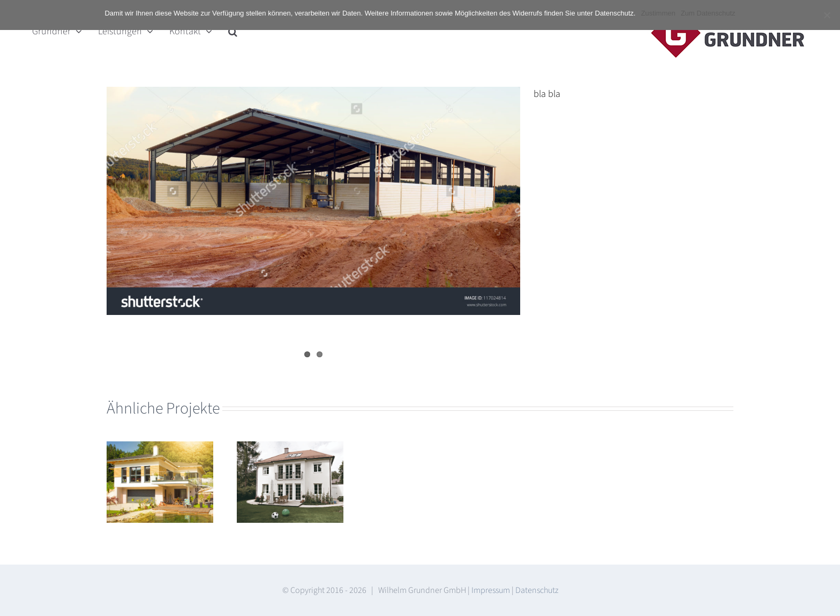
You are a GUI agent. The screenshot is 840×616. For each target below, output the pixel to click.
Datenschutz (537, 590)
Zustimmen (658, 13)
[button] (233, 31)
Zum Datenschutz (708, 13)
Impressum (491, 590)
